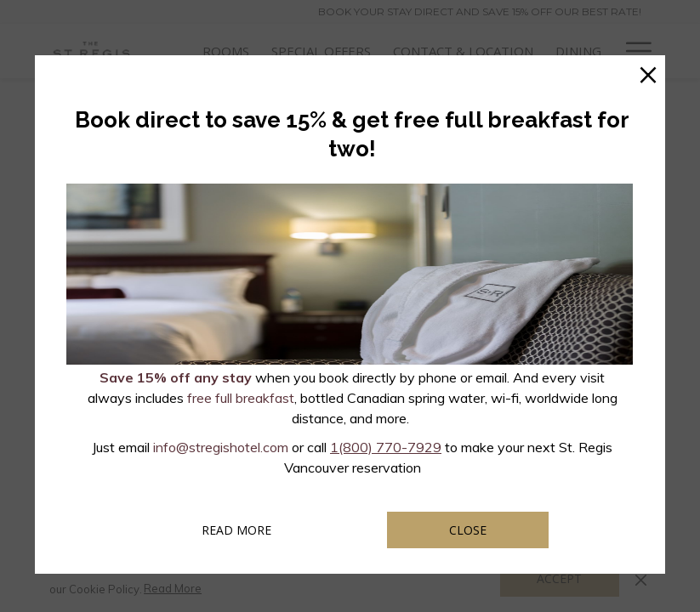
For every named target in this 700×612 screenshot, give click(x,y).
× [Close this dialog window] (648, 72)
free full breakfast (241, 398)
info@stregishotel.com (221, 447)
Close (468, 530)
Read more (259, 530)
